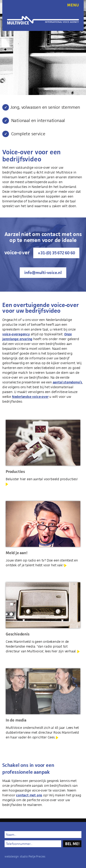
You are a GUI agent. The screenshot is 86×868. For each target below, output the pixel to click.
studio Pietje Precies (33, 856)
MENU (73, 5)
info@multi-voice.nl (43, 273)
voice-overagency (16, 334)
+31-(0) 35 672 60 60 (56, 253)
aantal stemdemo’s (68, 382)
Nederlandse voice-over (30, 397)
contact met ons (29, 795)
